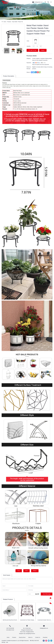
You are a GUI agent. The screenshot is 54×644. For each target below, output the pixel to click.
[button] (23, 51)
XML (7, 642)
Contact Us (38, 637)
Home (5, 22)
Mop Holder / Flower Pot (17, 22)
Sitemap (3, 642)
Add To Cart (32, 50)
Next (26, 571)
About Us (30, 637)
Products (9, 22)
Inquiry (43, 50)
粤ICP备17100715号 (34, 641)
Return (35, 571)
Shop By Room (22, 637)
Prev (19, 571)
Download (45, 637)
